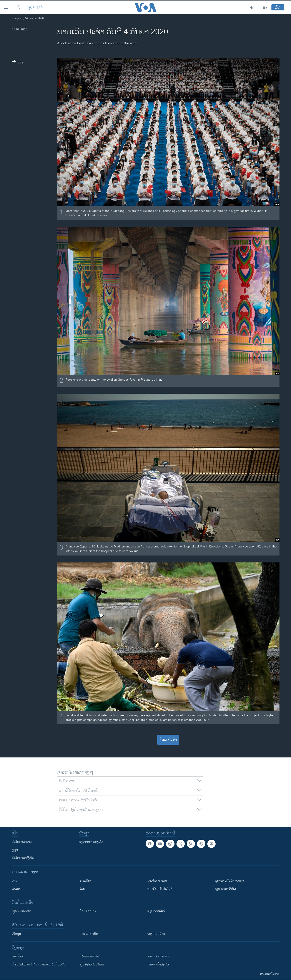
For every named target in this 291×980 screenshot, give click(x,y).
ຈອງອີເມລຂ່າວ (156, 934)
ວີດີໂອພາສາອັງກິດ (23, 858)
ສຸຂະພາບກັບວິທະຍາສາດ (230, 881)
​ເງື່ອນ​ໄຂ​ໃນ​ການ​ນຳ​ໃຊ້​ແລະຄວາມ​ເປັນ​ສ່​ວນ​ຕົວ (38, 964)
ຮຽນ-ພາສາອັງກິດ (225, 889)
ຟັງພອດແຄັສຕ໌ (156, 911)
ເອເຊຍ (16, 889)
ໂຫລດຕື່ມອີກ (168, 740)
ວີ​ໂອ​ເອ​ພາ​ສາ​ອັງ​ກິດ (91, 956)
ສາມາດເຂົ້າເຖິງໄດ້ (158, 964)
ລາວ (14, 881)
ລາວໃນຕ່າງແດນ (157, 881)
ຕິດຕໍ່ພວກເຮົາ (88, 911)
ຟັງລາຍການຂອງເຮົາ (91, 842)
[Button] (18, 63)
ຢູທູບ (15, 850)
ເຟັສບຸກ (16, 934)
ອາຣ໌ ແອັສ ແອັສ (89, 934)
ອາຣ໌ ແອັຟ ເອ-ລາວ (159, 956)
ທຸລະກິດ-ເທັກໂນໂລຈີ (160, 889)
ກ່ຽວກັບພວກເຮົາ (21, 911)
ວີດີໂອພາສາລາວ (22, 842)
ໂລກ (82, 889)
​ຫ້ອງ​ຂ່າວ (17, 956)
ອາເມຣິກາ (86, 881)
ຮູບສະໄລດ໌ (35, 8)
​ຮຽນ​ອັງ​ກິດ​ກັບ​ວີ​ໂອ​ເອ (92, 964)
